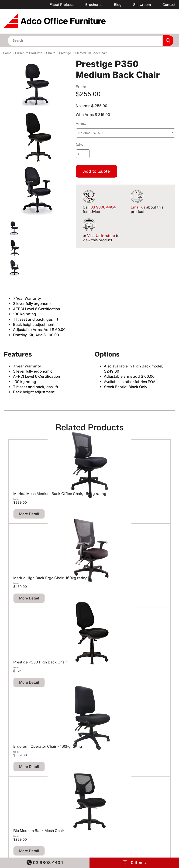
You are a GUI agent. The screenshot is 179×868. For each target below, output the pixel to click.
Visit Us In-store (101, 236)
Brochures (94, 5)
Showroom (142, 5)
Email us (138, 207)
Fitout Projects (62, 5)
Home (7, 53)
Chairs (51, 53)
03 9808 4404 (45, 863)
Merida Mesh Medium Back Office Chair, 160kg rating (60, 494)
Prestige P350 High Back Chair (40, 662)
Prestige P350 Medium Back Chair (83, 53)
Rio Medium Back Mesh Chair (39, 831)
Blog (118, 5)
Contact (169, 5)
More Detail (29, 514)
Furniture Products (29, 53)
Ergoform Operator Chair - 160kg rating (48, 746)
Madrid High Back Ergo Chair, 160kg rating (50, 578)
